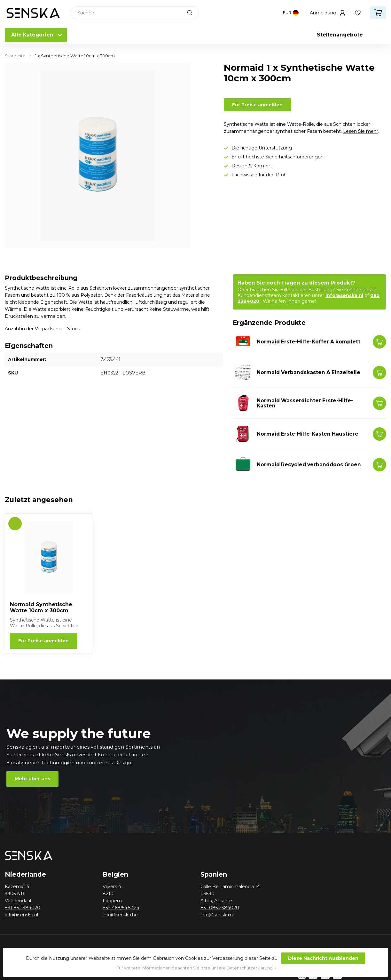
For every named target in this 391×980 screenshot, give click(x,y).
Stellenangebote (340, 35)
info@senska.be (120, 915)
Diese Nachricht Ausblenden (323, 958)
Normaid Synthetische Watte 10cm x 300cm (41, 607)
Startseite (15, 56)
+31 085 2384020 (220, 908)
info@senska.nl (344, 295)
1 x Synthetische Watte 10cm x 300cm (75, 56)
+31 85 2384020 (23, 908)
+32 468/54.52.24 (121, 908)
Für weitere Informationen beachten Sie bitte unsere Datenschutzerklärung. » (196, 968)
